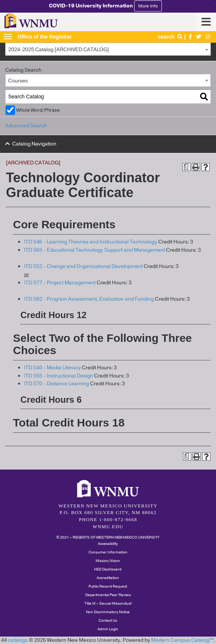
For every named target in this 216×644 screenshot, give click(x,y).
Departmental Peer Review (108, 595)
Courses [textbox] (18, 81)
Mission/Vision (108, 561)
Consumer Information (108, 552)
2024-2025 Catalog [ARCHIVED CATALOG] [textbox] (59, 50)
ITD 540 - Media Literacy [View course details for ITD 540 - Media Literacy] (52, 368)
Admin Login (108, 629)
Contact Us (108, 621)
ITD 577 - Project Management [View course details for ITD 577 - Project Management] (60, 283)
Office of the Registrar (45, 37)
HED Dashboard (108, 569)
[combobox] (108, 49)
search (171, 37)
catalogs (18, 640)
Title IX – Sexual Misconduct (108, 604)
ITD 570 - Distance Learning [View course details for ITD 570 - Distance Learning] (57, 384)
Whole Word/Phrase (38, 110)
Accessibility (108, 544)
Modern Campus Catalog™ (182, 640)
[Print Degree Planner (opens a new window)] (186, 167)
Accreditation (108, 578)
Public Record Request (108, 586)
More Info (148, 6)
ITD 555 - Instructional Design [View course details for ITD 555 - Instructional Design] (59, 376)
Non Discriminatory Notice (108, 612)
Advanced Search (26, 126)
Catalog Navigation (34, 144)
